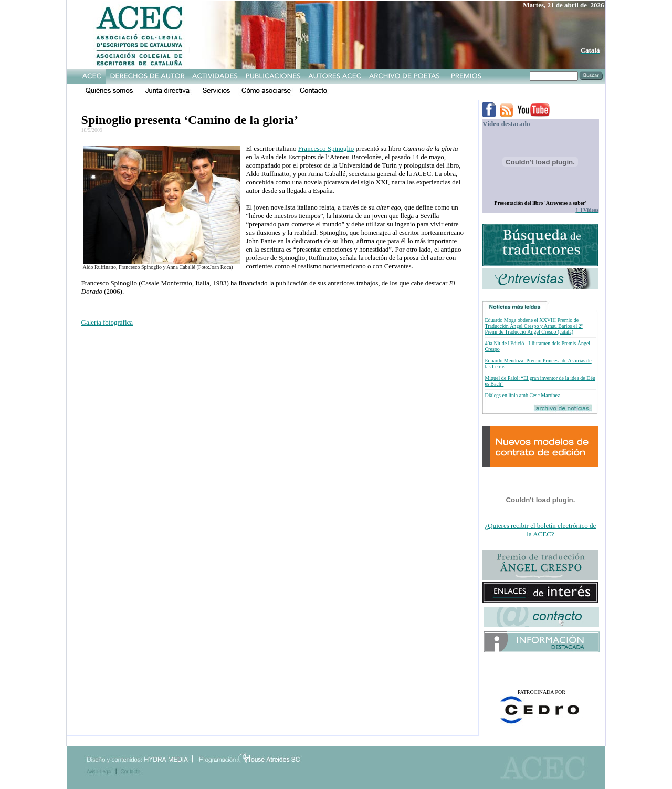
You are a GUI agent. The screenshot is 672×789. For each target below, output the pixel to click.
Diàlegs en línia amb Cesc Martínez (522, 395)
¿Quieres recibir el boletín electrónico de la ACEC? (541, 530)
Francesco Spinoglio (326, 148)
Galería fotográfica (107, 322)
